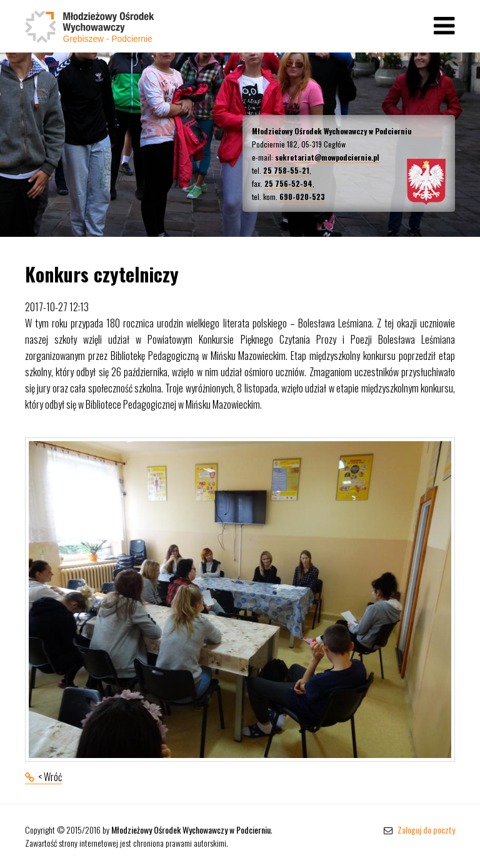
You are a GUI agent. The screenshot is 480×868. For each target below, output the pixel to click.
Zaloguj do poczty (419, 830)
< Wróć (50, 777)
